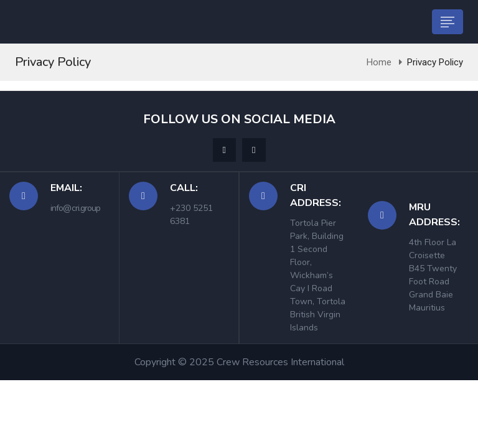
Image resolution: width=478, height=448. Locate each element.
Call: (184, 188)
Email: (66, 188)
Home (379, 62)
